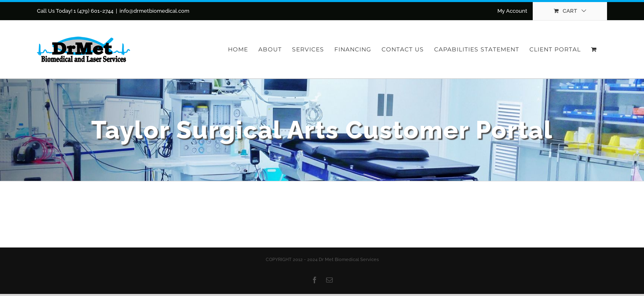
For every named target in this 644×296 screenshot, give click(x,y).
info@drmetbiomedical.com (154, 11)
